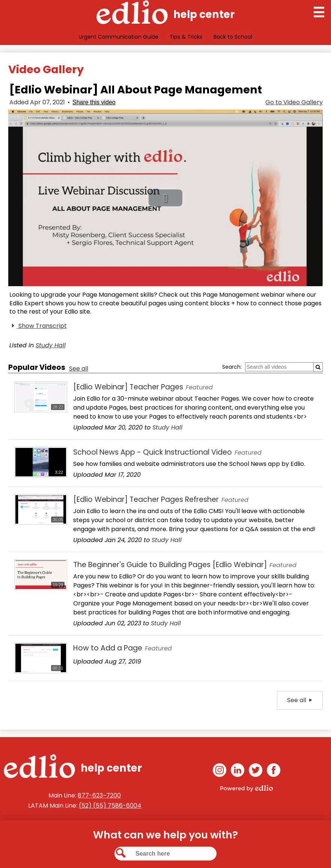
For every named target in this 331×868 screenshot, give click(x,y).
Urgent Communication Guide (119, 37)
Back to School (233, 37)
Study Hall (51, 345)
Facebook (274, 771)
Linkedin (238, 771)
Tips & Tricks (186, 37)
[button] (165, 198)
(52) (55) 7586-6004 (110, 806)
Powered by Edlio (247, 788)
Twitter (256, 771)
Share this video (94, 102)
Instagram (220, 771)
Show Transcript (38, 326)
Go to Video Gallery (294, 102)
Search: (232, 367)
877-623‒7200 (99, 795)
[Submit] (318, 367)
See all (79, 369)
